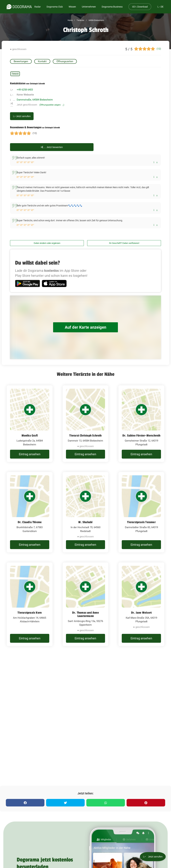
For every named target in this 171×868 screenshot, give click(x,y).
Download (140, 7)
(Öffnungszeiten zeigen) (52, 105)
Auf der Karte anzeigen (85, 327)
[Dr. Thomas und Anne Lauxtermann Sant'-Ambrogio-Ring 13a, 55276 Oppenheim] (86, 604)
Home (70, 20)
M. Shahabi (85, 522)
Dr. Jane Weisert (141, 613)
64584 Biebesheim (96, 20)
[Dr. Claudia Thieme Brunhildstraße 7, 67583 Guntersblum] (30, 512)
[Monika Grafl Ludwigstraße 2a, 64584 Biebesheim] (30, 424)
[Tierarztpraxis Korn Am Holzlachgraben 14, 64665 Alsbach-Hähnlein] (30, 604)
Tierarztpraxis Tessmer (141, 522)
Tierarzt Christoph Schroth (85, 436)
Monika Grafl (30, 436)
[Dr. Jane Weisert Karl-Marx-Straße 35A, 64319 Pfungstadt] (141, 604)
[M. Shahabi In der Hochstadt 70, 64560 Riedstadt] (86, 512)
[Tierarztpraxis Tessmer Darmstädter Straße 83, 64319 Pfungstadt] (141, 512)
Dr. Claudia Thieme (30, 522)
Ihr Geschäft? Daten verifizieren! (124, 243)
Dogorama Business (112, 7)
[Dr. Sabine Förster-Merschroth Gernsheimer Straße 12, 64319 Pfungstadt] (141, 424)
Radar (38, 7)
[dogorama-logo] (19, 7)
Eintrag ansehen (30, 454)
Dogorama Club (55, 7)
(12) (159, 49)
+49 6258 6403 (25, 90)
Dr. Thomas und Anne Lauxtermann (85, 614)
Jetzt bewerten (52, 147)
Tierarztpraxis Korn (30, 613)
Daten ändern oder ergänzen (47, 243)
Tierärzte (80, 20)
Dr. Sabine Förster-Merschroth (141, 436)
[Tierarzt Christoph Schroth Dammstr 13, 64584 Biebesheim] (86, 424)
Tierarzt (15, 74)
